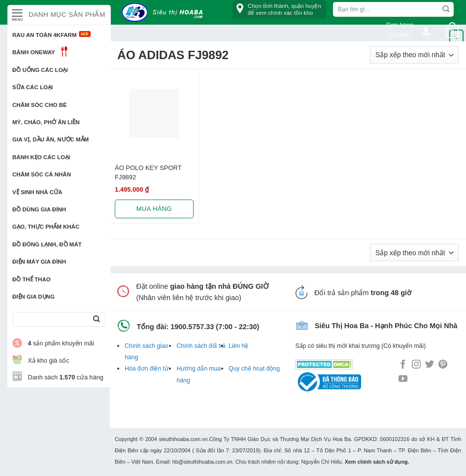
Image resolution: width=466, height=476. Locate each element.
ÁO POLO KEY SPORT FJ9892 (148, 172)
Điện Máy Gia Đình (39, 262)
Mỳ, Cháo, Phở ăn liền (46, 122)
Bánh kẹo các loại (41, 157)
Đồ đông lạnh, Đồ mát (47, 244)
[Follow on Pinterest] (443, 365)
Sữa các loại (33, 87)
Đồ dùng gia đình (39, 209)
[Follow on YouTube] (403, 379)
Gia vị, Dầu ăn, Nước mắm (50, 139)
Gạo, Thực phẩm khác (46, 227)
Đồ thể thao (32, 279)
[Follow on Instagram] (416, 365)
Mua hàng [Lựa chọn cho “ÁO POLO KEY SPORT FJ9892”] (154, 209)
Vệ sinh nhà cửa (37, 192)
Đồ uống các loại (40, 70)
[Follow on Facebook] (403, 365)
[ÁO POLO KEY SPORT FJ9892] (154, 113)
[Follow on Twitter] (430, 365)
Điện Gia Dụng (33, 297)
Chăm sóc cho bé (40, 105)
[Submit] (96, 320)
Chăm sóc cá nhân (42, 174)
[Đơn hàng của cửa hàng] (414, 55)
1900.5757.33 (192, 327)
